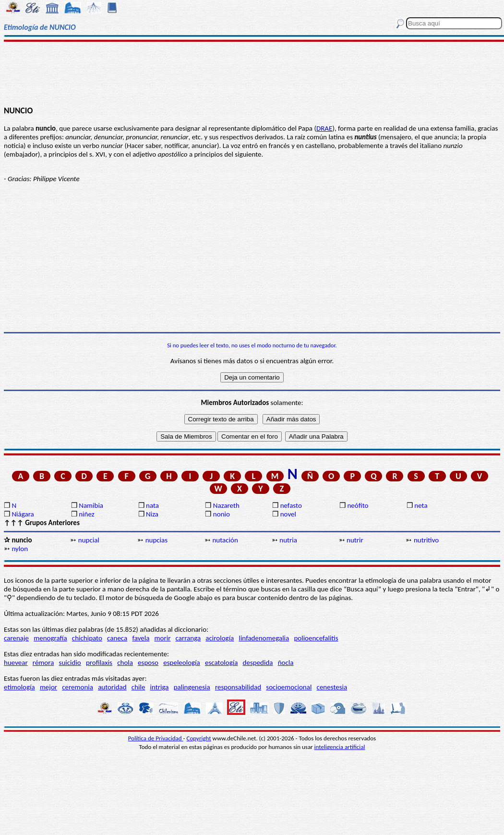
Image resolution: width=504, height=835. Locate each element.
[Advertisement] (252, 73)
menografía (50, 638)
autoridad (112, 687)
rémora (43, 663)
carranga (188, 638)
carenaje (16, 638)
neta (421, 505)
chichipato (87, 638)
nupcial (89, 540)
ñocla (286, 663)
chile (138, 687)
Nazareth (226, 505)
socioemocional (289, 687)
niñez (86, 514)
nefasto (291, 505)
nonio (222, 514)
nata (152, 505)
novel (288, 514)
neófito (358, 505)
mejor (48, 687)
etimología (19, 687)
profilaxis (99, 663)
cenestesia (332, 687)
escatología (221, 663)
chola (125, 663)
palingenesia (192, 687)
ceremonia (78, 687)
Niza (152, 514)
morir (163, 638)
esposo (148, 663)
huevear (16, 663)
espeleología (182, 663)
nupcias (156, 540)
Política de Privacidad (156, 738)
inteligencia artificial (340, 747)
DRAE (324, 128)
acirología (220, 638)
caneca (117, 638)
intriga (160, 687)
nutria (288, 540)
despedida (258, 663)
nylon (20, 549)
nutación (225, 540)
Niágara (23, 514)
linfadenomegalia (264, 638)
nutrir (355, 540)
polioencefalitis (316, 638)
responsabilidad (238, 687)
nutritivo (426, 540)
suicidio (70, 663)
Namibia (91, 505)
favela (141, 638)
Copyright (199, 738)
